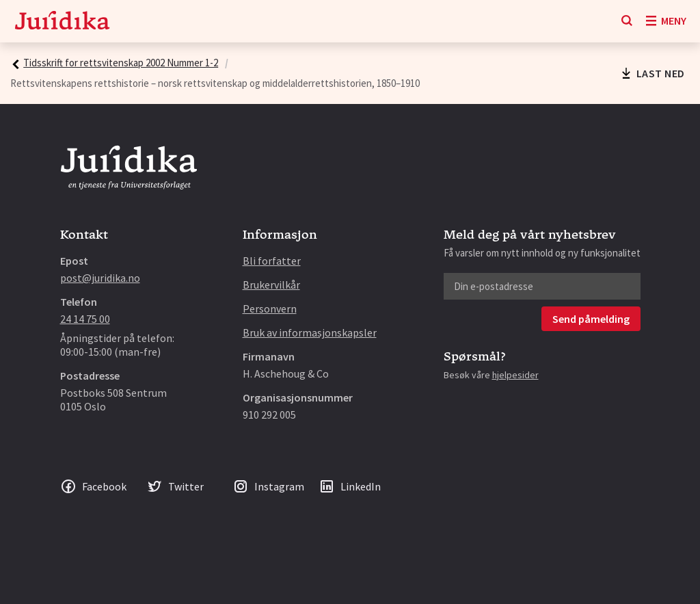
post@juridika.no (100, 278)
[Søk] (627, 21)
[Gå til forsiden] (62, 22)
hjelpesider (515, 375)
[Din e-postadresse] (542, 286)
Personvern (270, 308)
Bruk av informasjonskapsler (310, 332)
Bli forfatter (272, 261)
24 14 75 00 (85, 319)
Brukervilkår (271, 285)
